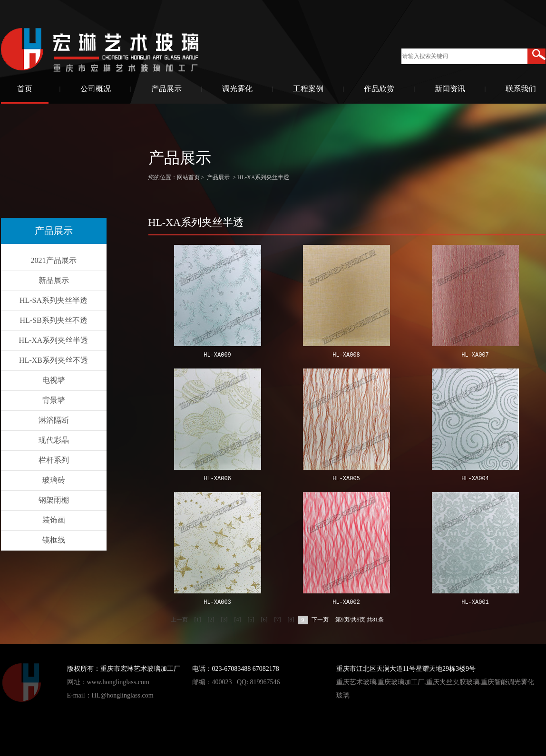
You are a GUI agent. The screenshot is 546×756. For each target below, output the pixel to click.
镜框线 (54, 540)
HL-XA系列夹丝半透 (54, 340)
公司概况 (96, 89)
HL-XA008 (346, 355)
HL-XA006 (217, 479)
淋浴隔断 (54, 420)
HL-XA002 (346, 603)
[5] (251, 620)
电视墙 (54, 380)
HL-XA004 (475, 479)
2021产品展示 (54, 260)
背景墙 (54, 400)
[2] (211, 620)
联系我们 (521, 89)
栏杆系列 (54, 460)
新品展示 (54, 280)
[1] (198, 620)
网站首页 (188, 177)
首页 (25, 89)
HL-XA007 (475, 355)
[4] (238, 620)
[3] (224, 620)
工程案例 (308, 89)
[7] (278, 620)
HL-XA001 (475, 603)
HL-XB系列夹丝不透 (54, 360)
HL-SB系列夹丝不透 (53, 320)
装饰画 (54, 520)
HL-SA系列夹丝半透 (54, 300)
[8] (291, 620)
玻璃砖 (54, 480)
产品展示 (166, 89)
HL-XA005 (346, 479)
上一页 (179, 620)
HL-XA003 (217, 603)
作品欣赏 (379, 89)
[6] (264, 620)
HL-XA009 (217, 355)
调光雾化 (237, 89)
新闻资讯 (450, 89)
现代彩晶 (54, 440)
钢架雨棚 (54, 500)
